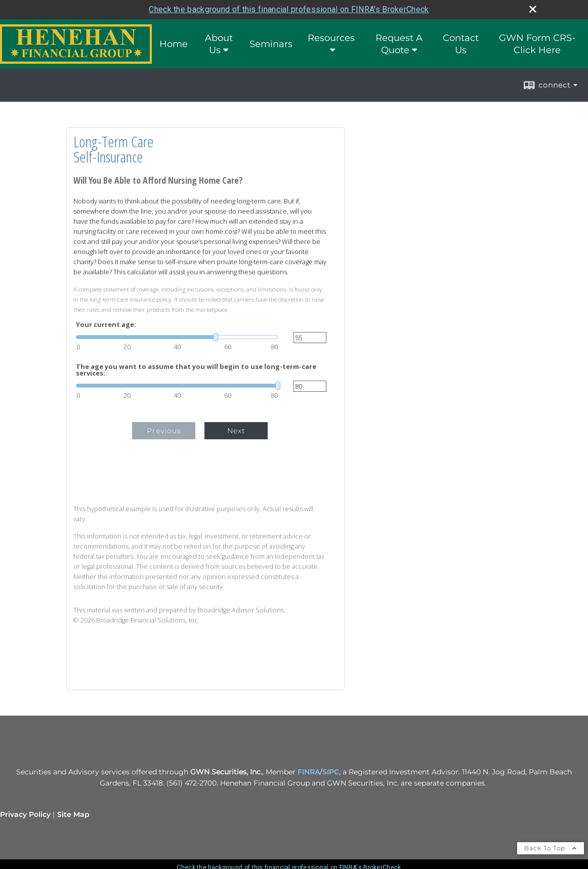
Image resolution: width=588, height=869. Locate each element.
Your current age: (106, 325)
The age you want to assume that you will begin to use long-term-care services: (196, 370)
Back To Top (551, 848)
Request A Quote (399, 44)
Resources (331, 38)
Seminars (271, 44)
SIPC (331, 772)
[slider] (177, 337)
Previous (164, 431)
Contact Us (461, 44)
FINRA (309, 772)
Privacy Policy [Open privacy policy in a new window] (25, 814)
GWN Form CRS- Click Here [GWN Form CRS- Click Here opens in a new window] (537, 44)
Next (236, 431)
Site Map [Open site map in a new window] (73, 814)
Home (174, 44)
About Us (219, 44)
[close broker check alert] (533, 9)
